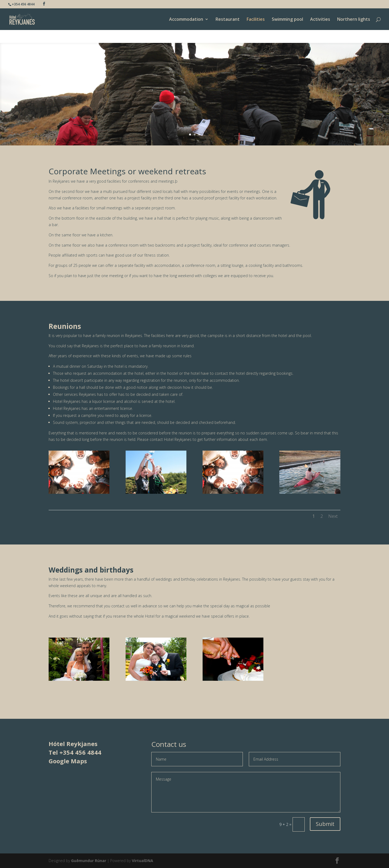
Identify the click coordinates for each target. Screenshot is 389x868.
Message (246, 792)
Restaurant (228, 20)
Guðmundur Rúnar (89, 861)
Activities (320, 20)
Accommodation (186, 20)
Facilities (256, 20)
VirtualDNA (142, 861)
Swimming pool (287, 20)
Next (333, 516)
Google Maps (68, 761)
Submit (325, 824)
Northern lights (354, 20)
